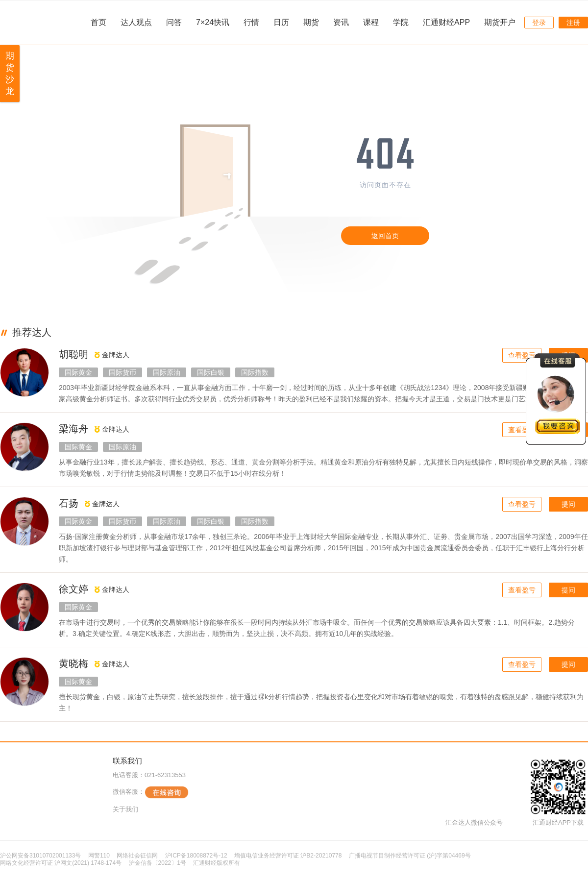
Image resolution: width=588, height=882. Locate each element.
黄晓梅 (73, 663)
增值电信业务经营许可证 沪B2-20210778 (288, 856)
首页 (98, 22)
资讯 (341, 22)
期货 (311, 22)
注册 (573, 23)
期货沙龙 (10, 73)
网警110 (99, 856)
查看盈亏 (522, 355)
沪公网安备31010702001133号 (40, 856)
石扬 (69, 503)
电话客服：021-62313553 (149, 775)
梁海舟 (73, 429)
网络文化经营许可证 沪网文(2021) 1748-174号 (61, 863)
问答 (174, 22)
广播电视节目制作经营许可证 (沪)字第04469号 (410, 856)
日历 (281, 22)
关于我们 (125, 809)
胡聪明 (73, 354)
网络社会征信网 (137, 856)
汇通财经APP (446, 22)
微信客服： (151, 792)
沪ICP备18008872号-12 (196, 856)
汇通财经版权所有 (217, 863)
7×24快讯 (213, 22)
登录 (539, 23)
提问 (568, 504)
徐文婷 (73, 589)
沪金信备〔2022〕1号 (158, 863)
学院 (401, 22)
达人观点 (136, 22)
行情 (251, 22)
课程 (371, 22)
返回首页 (385, 236)
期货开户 (500, 22)
